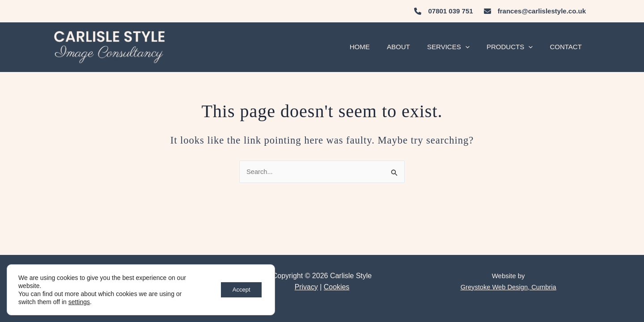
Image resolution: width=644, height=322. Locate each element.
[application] (474, 47)
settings (79, 302)
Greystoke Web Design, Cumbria (508, 287)
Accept (239, 290)
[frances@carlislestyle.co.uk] (535, 11)
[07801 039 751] (444, 11)
